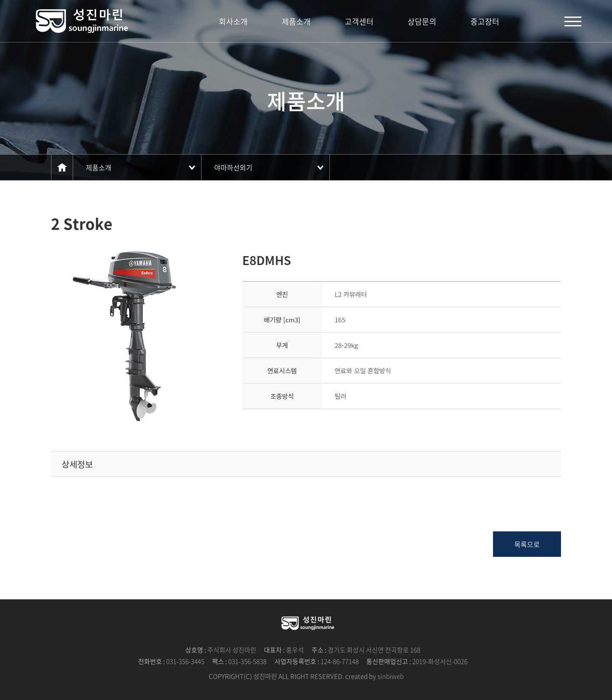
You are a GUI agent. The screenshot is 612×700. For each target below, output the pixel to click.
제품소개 (296, 21)
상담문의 (422, 21)
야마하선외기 (233, 167)
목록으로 (527, 544)
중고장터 (485, 21)
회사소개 (233, 21)
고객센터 (359, 21)
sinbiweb (391, 676)
